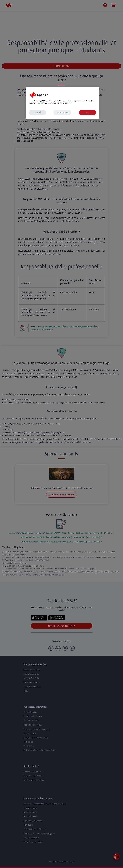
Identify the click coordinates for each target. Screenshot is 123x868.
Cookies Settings (62, 112)
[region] (62, 103)
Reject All (38, 112)
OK (87, 112)
